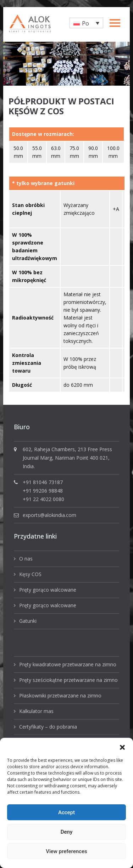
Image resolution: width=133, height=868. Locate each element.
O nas (26, 559)
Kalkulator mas (36, 711)
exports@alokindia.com (49, 515)
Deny (67, 832)
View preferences (66, 851)
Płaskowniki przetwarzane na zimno (60, 695)
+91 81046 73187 (43, 482)
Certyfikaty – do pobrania (48, 727)
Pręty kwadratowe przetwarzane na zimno (68, 664)
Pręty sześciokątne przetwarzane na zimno (68, 680)
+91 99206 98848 (43, 491)
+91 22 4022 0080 (43, 499)
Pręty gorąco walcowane (48, 590)
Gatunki (28, 621)
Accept (66, 812)
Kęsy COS (30, 574)
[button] (122, 747)
